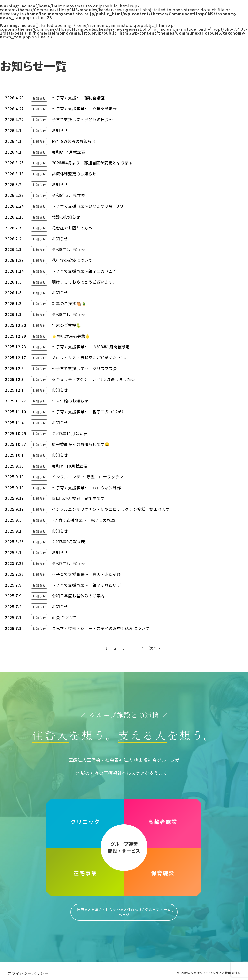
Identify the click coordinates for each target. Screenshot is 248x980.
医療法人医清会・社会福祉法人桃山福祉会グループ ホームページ (124, 910)
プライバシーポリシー (28, 968)
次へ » (155, 648)
